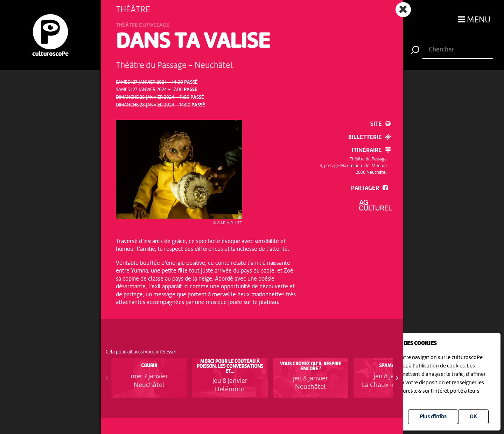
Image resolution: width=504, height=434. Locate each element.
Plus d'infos (433, 417)
